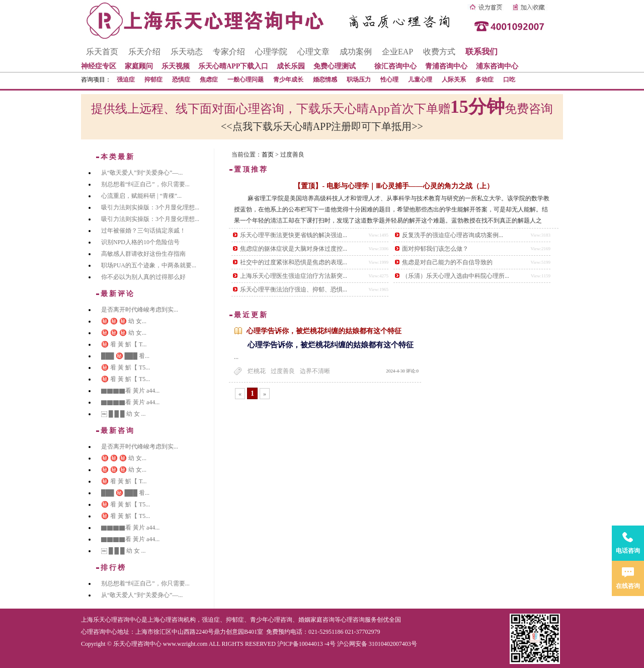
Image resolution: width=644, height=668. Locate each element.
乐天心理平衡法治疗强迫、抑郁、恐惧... (294, 289)
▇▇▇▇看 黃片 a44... (130, 391)
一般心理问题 (246, 80)
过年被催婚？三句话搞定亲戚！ (143, 231)
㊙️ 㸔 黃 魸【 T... (124, 344)
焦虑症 (209, 80)
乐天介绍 (144, 52)
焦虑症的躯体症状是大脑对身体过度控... (294, 249)
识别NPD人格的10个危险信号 (140, 242)
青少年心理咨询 (271, 620)
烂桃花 (257, 371)
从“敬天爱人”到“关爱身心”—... (142, 173)
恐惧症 (181, 80)
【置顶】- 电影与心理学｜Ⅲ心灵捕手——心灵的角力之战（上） (393, 186)
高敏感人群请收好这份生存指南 (143, 254)
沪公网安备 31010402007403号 (377, 644)
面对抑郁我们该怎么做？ (435, 249)
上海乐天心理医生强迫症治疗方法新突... (294, 276)
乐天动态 (187, 52)
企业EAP (397, 52)
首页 (268, 155)
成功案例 (356, 52)
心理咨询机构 (178, 620)
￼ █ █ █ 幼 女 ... (124, 414)
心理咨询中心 (99, 632)
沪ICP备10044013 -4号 (306, 644)
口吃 (509, 80)
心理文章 (313, 52)
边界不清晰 (315, 371)
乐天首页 (102, 52)
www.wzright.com (185, 644)
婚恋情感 (325, 80)
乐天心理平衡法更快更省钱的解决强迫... (294, 235)
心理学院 (271, 52)
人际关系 (454, 80)
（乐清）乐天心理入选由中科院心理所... (456, 276)
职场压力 (359, 80)
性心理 (389, 80)
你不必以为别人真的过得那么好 (143, 277)
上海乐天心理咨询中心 (111, 620)
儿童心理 (420, 80)
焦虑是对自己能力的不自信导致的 (447, 262)
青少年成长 (288, 80)
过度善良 (283, 371)
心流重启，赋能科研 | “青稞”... (141, 196)
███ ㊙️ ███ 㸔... (125, 356)
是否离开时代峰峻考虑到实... (140, 310)
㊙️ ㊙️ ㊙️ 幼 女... (124, 321)
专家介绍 (229, 52)
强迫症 (126, 80)
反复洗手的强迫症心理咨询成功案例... (453, 235)
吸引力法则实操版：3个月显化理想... (150, 207)
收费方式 (439, 52)
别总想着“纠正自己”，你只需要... (145, 184)
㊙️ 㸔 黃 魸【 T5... (126, 367)
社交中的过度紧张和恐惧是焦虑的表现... (294, 262)
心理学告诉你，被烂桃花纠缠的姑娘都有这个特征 (324, 331)
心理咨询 (353, 620)
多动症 (485, 80)
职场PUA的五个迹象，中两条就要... (149, 265)
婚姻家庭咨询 (316, 620)
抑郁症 (153, 80)
